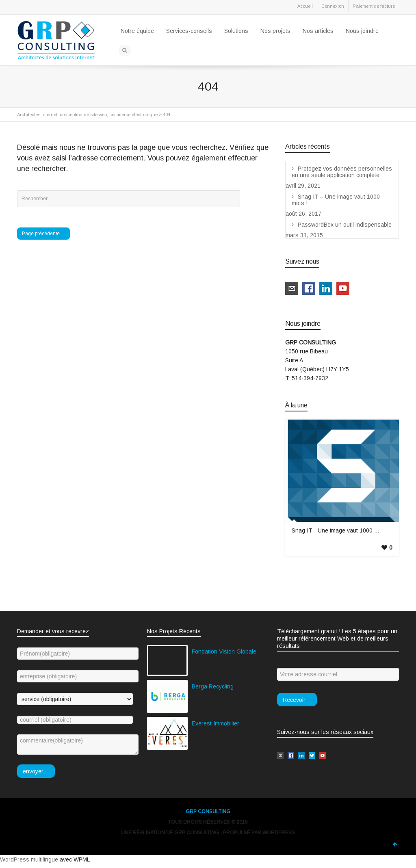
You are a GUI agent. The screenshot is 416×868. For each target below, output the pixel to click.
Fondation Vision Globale (224, 652)
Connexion (333, 6)
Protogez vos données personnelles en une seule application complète (342, 172)
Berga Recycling (213, 686)
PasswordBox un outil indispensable (345, 225)
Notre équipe (137, 31)
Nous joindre (362, 31)
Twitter (24, 8)
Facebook (41, 8)
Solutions (236, 31)
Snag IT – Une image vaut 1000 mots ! (336, 200)
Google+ (77, 8)
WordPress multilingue (29, 859)
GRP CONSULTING (208, 812)
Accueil (305, 6)
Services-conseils (189, 31)
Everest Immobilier (216, 723)
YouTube (95, 8)
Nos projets (275, 31)
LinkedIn (59, 8)
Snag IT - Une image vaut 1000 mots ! (341, 530)
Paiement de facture (374, 6)
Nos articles (318, 31)
